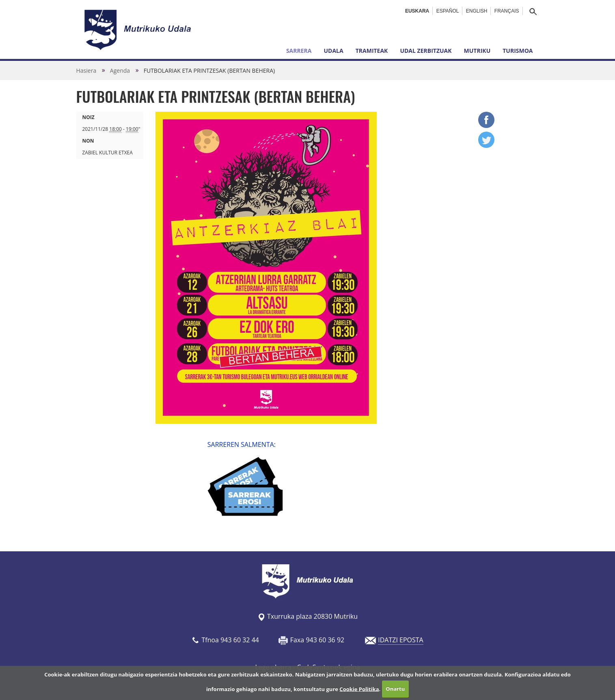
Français (507, 11)
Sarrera (299, 51)
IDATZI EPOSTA (400, 640)
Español (448, 11)
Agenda (120, 70)
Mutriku (477, 51)
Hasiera (86, 70)
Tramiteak (372, 51)
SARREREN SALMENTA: (242, 444)
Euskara (417, 11)
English (477, 11)
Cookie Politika (359, 689)
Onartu (395, 689)
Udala (333, 51)
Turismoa (518, 51)
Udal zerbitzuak (426, 51)
